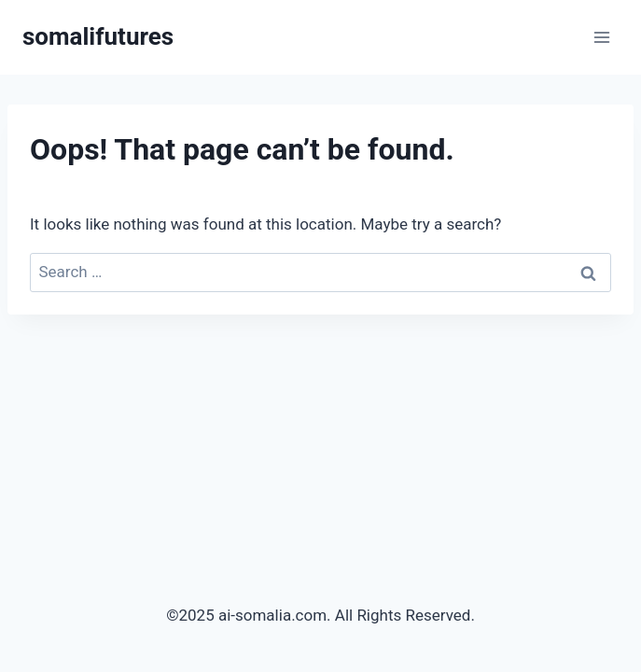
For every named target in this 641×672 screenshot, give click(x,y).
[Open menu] (601, 37)
